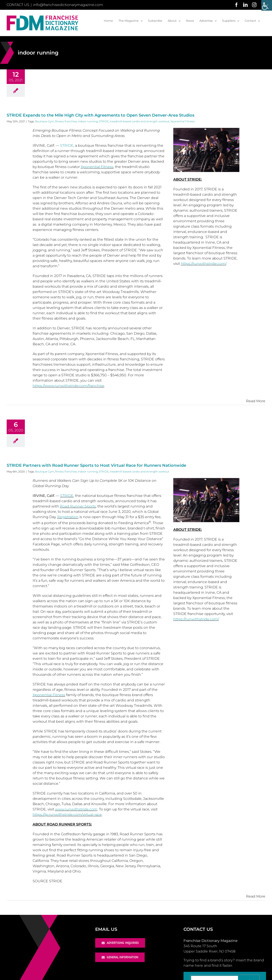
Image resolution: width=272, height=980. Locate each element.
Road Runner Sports (78, 506)
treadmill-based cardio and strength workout (140, 121)
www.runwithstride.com (76, 809)
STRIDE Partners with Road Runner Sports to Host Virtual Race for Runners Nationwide (96, 465)
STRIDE (104, 121)
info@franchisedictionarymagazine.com (68, 5)
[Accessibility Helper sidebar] (267, 5)
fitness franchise (66, 121)
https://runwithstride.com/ (203, 264)
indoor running (88, 121)
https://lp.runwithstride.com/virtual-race (67, 815)
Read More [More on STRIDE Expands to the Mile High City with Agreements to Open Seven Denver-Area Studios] (256, 401)
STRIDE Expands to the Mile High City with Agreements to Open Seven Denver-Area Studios (101, 115)
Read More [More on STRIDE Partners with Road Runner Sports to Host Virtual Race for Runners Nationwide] (256, 896)
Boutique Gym (45, 121)
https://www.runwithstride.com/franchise (68, 386)
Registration (68, 517)
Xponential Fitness (183, 121)
